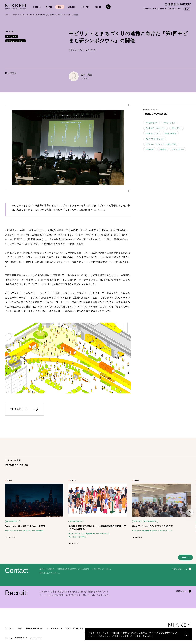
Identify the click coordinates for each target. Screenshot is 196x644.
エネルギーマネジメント (156, 128)
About (98, 7)
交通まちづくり (78, 50)
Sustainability (175, 9)
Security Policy (74, 628)
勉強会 (164, 149)
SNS (20, 628)
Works (49, 7)
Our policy (148, 636)
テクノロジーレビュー (155, 139)
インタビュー (179, 149)
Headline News (34, 628)
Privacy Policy (54, 628)
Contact (148, 9)
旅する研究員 (171, 133)
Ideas (60, 7)
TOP (184, 557)
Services (72, 7)
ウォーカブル (170, 123)
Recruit (86, 7)
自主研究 (150, 149)
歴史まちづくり (153, 133)
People (37, 7)
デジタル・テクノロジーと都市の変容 (161, 144)
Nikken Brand (159, 9)
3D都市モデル (152, 123)
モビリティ (93, 50)
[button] (190, 512)
